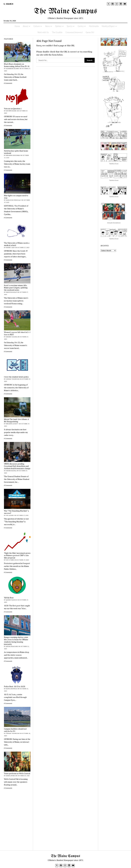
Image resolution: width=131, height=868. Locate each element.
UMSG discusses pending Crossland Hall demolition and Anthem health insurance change (17, 466)
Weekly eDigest (108, 26)
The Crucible (57, 32)
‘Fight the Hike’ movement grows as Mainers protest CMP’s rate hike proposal (17, 555)
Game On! (90, 32)
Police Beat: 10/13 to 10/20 (14, 686)
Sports (70, 26)
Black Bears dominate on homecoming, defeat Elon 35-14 (17, 65)
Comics (81, 26)
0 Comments (8, 83)
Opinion (58, 26)
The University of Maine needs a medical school (17, 244)
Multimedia (94, 26)
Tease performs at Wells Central (17, 773)
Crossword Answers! (74, 32)
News (47, 26)
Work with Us (43, 32)
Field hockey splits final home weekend (16, 152)
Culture (37, 26)
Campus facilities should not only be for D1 (15, 730)
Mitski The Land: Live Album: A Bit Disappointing (16, 420)
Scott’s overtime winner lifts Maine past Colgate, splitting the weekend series (16, 288)
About (26, 26)
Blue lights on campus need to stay (16, 197)
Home (17, 26)
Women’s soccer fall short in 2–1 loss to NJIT (17, 333)
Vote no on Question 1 (13, 109)
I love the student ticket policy (16, 377)
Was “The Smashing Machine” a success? (16, 512)
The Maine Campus (65, 11)
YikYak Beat (9, 598)
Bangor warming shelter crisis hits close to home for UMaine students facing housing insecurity (16, 641)
